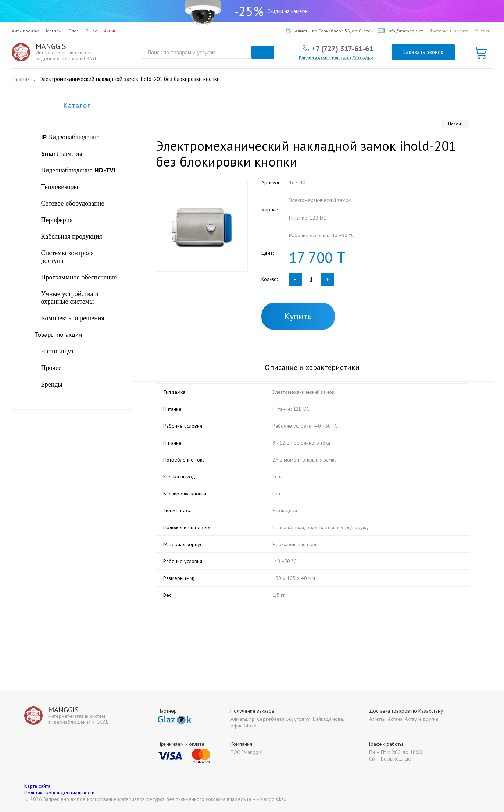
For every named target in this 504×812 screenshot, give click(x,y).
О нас (91, 31)
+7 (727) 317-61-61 (342, 48)
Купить (298, 316)
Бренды (52, 384)
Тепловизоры (60, 187)
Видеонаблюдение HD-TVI (78, 170)
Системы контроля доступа (68, 257)
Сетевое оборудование (73, 203)
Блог (74, 31)
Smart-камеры (62, 154)
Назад (455, 124)
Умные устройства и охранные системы (70, 298)
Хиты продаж (25, 31)
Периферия (57, 220)
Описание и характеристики (312, 367)
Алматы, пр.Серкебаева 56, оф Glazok (330, 31)
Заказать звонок (423, 52)
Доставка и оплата (448, 31)
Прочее (51, 368)
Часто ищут (58, 351)
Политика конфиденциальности (59, 793)
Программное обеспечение (79, 277)
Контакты (483, 31)
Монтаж (54, 31)
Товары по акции (58, 334)
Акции (110, 31)
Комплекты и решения (73, 318)
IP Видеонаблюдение (70, 137)
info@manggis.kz (401, 31)
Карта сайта (37, 786)
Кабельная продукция (72, 236)
